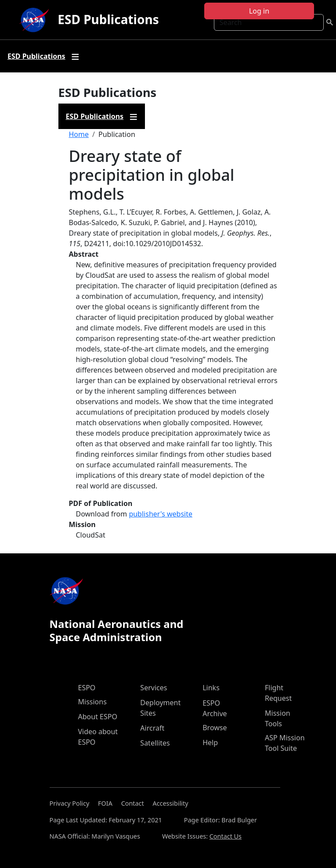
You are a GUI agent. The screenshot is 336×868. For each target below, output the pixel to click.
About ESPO (98, 717)
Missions (92, 702)
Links (211, 688)
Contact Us (226, 836)
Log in (259, 11)
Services (154, 688)
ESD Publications (108, 19)
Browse (215, 728)
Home (79, 134)
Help (210, 742)
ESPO (87, 688)
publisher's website (161, 514)
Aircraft (152, 728)
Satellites (155, 743)
